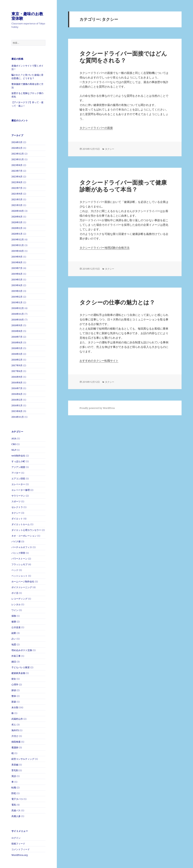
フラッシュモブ (19, 564)
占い (14, 639)
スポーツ (16, 501)
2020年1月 (17, 234)
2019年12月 (18, 239)
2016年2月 (17, 400)
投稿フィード (18, 844)
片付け (15, 736)
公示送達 (16, 627)
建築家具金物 (18, 673)
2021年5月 (17, 199)
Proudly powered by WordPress (97, 408)
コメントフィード (21, 849)
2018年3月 (17, 354)
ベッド (15, 570)
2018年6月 (17, 342)
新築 (14, 702)
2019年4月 (17, 285)
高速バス (16, 810)
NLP (14, 450)
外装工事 (16, 656)
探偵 (14, 690)
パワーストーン (19, 559)
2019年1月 (17, 302)
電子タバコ (17, 799)
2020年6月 (17, 217)
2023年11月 (18, 159)
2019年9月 (17, 257)
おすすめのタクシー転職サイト (99, 361)
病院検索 (16, 742)
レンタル (16, 604)
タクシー (16, 513)
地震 (14, 644)
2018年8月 (17, 331)
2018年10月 (18, 320)
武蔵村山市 (17, 719)
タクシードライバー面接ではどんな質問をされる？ (123, 57)
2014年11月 (18, 417)
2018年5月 (17, 348)
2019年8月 (17, 262)
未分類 (15, 707)
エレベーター (18, 484)
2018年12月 (18, 308)
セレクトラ (17, 507)
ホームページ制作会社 (23, 581)
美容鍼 (15, 765)
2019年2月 (17, 297)
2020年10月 (18, 211)
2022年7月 (17, 188)
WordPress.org (20, 855)
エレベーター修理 (21, 490)
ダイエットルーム (21, 524)
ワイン (15, 610)
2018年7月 (17, 337)
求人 (14, 725)
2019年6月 (17, 274)
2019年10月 (18, 251)
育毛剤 (15, 770)
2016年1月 (17, 405)
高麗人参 (16, 816)
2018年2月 (17, 360)
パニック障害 (18, 553)
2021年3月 (17, 205)
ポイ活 (15, 593)
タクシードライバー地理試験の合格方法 (105, 248)
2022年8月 (17, 182)
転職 (14, 787)
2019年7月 (17, 268)
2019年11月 (18, 245)
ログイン (16, 838)
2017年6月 (17, 371)
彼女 (14, 679)
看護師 (15, 747)
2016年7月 (17, 388)
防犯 (14, 793)
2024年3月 (17, 142)
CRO (14, 444)
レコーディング (19, 599)
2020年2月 (17, 228)
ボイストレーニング (22, 587)
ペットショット (19, 576)
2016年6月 (17, 394)
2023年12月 (18, 154)
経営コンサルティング (23, 759)
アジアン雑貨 (18, 467)
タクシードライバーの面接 (96, 128)
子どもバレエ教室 (21, 667)
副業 (14, 633)
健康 (14, 622)
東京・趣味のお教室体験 (27, 16)
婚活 (14, 662)
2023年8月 (17, 165)
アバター (16, 473)
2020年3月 (17, 222)
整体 (14, 696)
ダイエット (17, 519)
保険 (14, 616)
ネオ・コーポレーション (24, 536)
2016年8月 (17, 382)
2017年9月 (17, 365)
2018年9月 (17, 325)
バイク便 (16, 541)
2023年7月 (17, 171)
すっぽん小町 (18, 461)
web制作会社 (18, 456)
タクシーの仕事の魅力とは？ (117, 302)
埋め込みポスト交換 (22, 650)
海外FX (15, 730)
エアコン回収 (18, 478)
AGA (14, 438)
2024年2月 (17, 148)
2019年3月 (17, 291)
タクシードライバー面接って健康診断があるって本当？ (123, 186)
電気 (14, 805)
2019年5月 (17, 279)
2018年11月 (18, 314)
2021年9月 (17, 194)
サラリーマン (18, 496)
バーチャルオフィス (22, 547)
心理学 (15, 684)
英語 (14, 776)
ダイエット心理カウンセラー (26, 530)
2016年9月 (17, 377)
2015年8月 (17, 411)
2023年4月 (17, 176)
